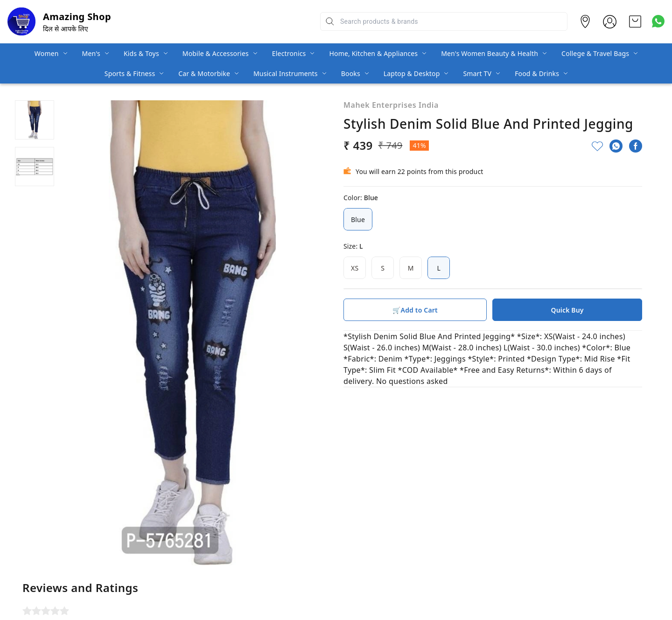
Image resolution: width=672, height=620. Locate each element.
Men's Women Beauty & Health (490, 53)
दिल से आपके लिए (66, 29)
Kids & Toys (141, 53)
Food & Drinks (537, 73)
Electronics (289, 53)
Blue (358, 219)
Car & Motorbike (204, 73)
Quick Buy (567, 310)
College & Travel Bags (595, 53)
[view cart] (635, 21)
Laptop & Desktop (412, 73)
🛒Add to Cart (415, 310)
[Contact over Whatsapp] (658, 21)
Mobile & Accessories (216, 53)
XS (355, 268)
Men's (91, 53)
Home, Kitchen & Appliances (373, 53)
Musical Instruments (286, 73)
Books (351, 73)
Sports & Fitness (130, 73)
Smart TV (477, 73)
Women (47, 53)
